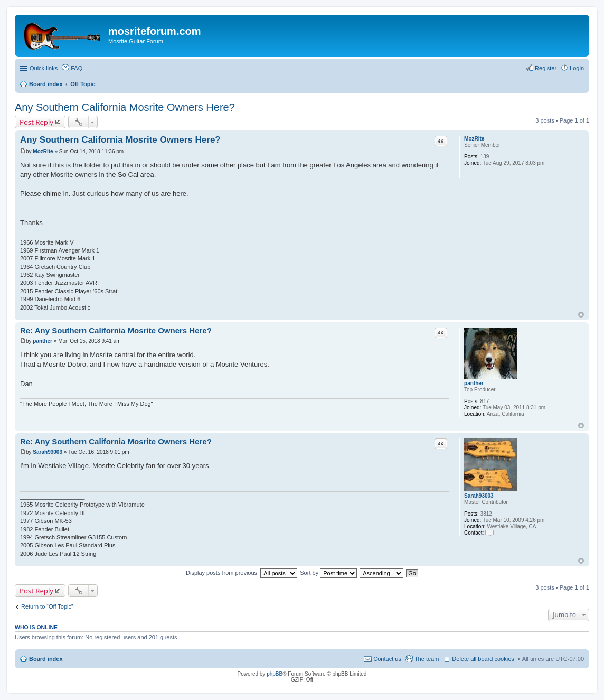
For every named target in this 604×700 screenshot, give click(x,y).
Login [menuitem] (577, 68)
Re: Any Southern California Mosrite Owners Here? (116, 330)
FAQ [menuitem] (77, 68)
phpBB (275, 674)
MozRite (474, 139)
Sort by (328, 573)
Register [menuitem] (546, 68)
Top (581, 315)
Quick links (44, 68)
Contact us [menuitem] (387, 659)
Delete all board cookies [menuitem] (483, 659)
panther (474, 383)
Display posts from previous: (242, 573)
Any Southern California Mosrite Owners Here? (125, 107)
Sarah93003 (479, 496)
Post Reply (36, 122)
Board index (46, 659)
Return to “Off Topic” (47, 606)
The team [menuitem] (427, 659)
